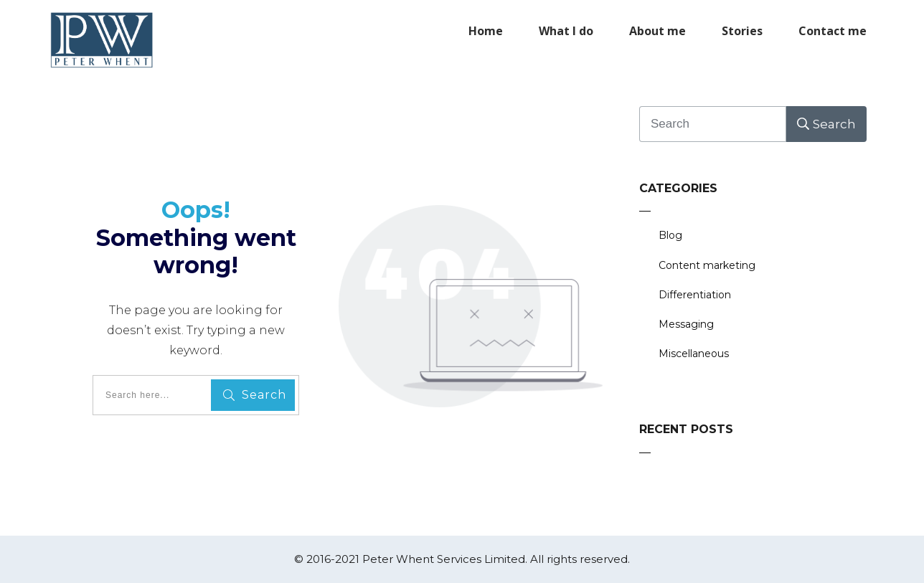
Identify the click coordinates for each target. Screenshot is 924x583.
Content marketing (707, 265)
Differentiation (695, 295)
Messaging (686, 324)
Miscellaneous (694, 354)
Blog (670, 235)
